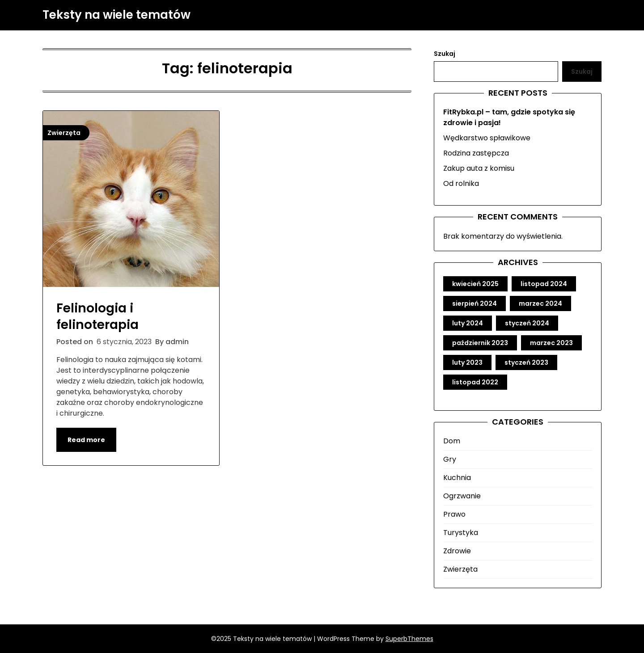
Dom (452, 441)
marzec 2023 (551, 343)
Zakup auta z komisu (479, 168)
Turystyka (461, 533)
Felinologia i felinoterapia (97, 316)
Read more (86, 440)
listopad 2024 (544, 284)
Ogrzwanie (462, 496)
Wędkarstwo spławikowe (487, 138)
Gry (450, 459)
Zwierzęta (460, 569)
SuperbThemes (409, 639)
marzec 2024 (540, 303)
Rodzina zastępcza (476, 153)
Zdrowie (457, 551)
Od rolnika (461, 183)
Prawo (454, 514)
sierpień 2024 (475, 303)
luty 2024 (468, 323)
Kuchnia (457, 478)
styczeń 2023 (526, 362)
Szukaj (445, 54)
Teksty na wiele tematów (117, 15)
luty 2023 (467, 362)
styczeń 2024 (527, 323)
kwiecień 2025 (475, 284)
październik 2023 (480, 343)
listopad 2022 (475, 382)
